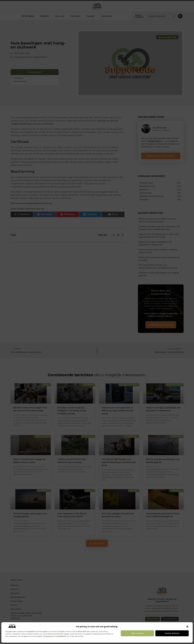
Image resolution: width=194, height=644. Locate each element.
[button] (187, 627)
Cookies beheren (172, 633)
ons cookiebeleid (59, 636)
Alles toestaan (137, 633)
